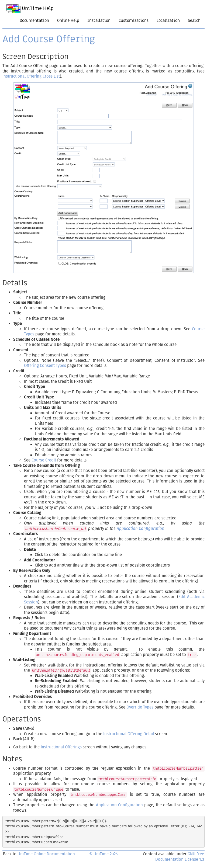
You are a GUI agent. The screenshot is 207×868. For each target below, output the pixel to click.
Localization (168, 20)
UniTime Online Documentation (46, 854)
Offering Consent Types (45, 366)
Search (194, 20)
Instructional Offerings (61, 747)
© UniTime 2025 (103, 854)
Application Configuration (141, 529)
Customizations (134, 20)
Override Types (140, 707)
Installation (99, 20)
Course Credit (44, 460)
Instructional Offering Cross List (31, 76)
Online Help (68, 20)
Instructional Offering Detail (129, 734)
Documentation (34, 20)
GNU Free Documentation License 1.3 (180, 857)
